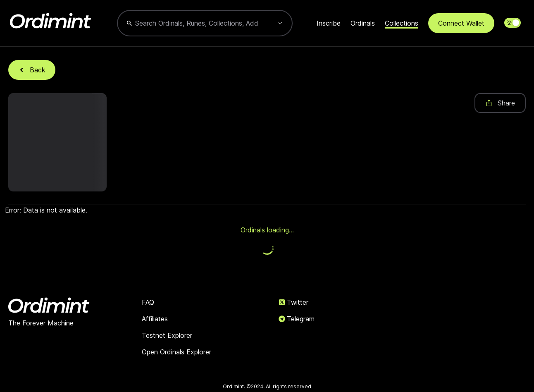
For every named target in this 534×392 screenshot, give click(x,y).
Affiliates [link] (155, 319)
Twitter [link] (293, 302)
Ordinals (363, 23)
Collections (402, 23)
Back (32, 70)
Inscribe (329, 23)
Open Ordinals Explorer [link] (176, 352)
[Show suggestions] (280, 23)
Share (500, 103)
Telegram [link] (297, 319)
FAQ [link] (148, 302)
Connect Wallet (461, 23)
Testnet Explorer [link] (167, 335)
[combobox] (197, 23)
